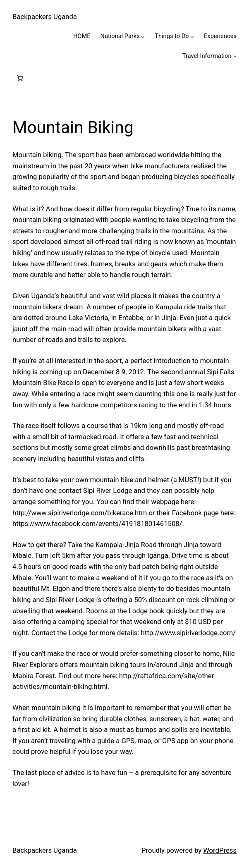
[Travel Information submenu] (235, 56)
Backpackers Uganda (45, 17)
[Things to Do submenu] (192, 36)
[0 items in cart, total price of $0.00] (20, 78)
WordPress (220, 850)
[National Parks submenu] (143, 36)
